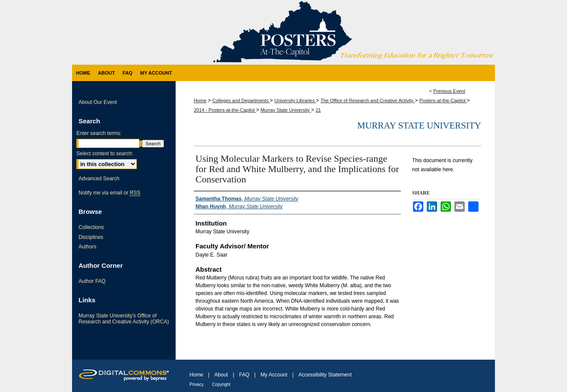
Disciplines (91, 237)
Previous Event (449, 91)
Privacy (197, 384)
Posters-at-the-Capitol (443, 100)
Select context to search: (105, 154)
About (221, 375)
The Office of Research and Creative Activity (368, 100)
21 (318, 110)
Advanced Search (99, 179)
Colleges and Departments (241, 100)
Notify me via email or (109, 193)
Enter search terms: (99, 133)
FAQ (244, 375)
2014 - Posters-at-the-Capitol (225, 110)
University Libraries (295, 100)
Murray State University (286, 110)
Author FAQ (92, 281)
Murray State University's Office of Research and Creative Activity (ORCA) (124, 319)
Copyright (221, 384)
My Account (274, 375)
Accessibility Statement (325, 375)
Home (200, 100)
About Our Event (98, 102)
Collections (91, 227)
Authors (87, 247)
